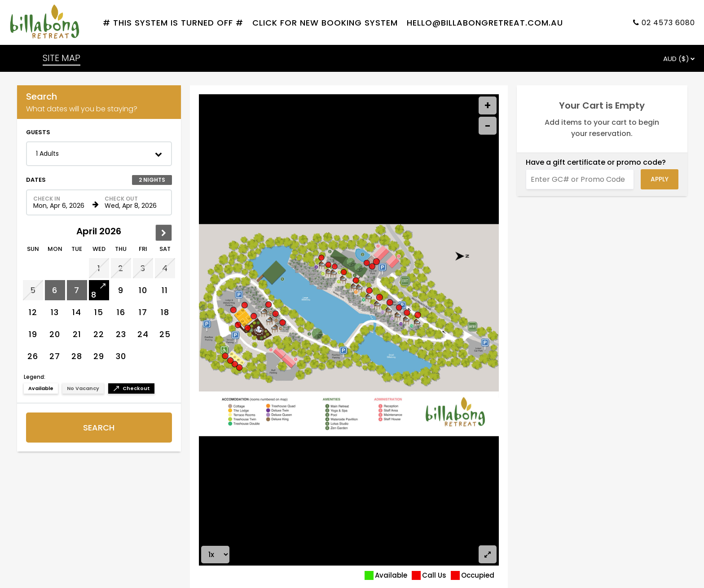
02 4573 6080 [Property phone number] (668, 23)
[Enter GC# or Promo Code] (580, 179)
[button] (99, 154)
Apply (660, 179)
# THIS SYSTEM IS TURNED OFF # (173, 23)
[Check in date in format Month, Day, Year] (62, 202)
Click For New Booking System (325, 23)
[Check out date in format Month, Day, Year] (133, 202)
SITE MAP (62, 58)
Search (99, 428)
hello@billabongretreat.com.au (485, 23)
